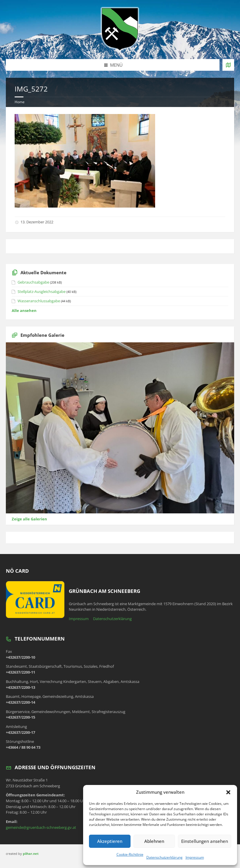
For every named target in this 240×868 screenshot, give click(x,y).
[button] (228, 792)
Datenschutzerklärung (164, 857)
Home (20, 102)
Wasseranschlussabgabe (39, 301)
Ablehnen (154, 841)
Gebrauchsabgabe (33, 282)
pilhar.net (31, 854)
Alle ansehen (24, 310)
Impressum (195, 857)
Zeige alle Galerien (29, 519)
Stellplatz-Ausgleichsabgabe (42, 291)
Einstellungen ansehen (205, 841)
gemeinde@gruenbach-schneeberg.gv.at (41, 827)
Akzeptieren (110, 841)
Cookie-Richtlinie (130, 854)
